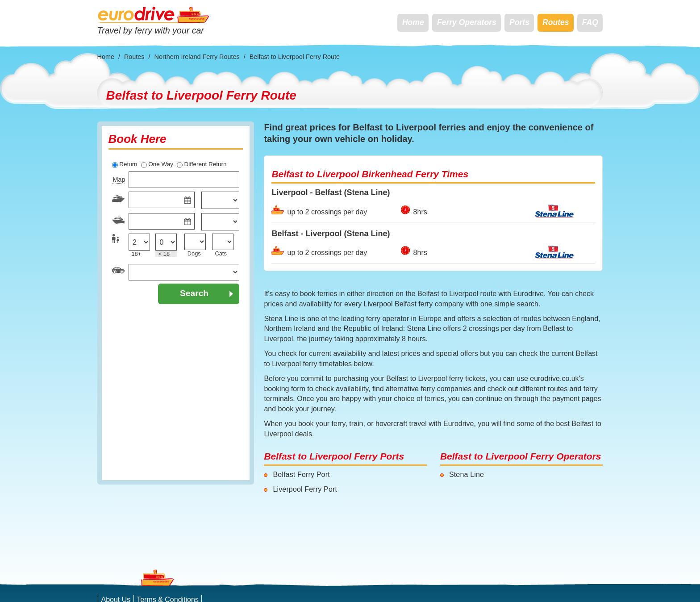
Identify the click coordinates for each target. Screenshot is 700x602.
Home (413, 22)
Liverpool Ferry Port (305, 489)
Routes (556, 22)
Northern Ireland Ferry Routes (197, 57)
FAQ (590, 22)
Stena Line (467, 474)
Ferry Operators (467, 22)
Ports (519, 22)
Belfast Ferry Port (301, 474)
